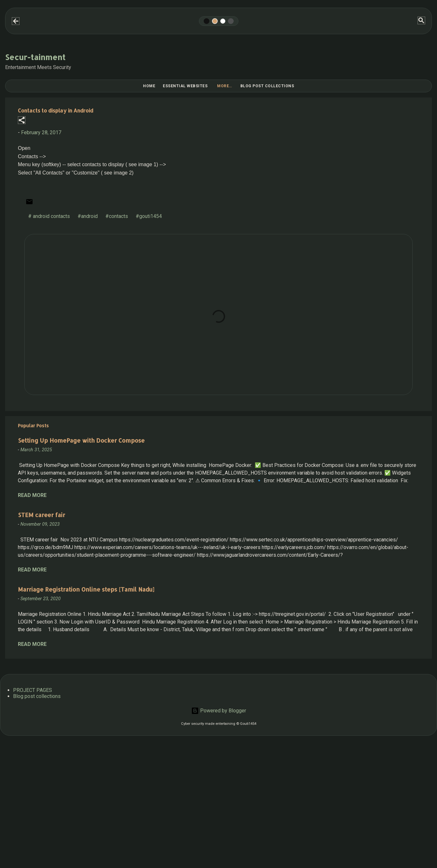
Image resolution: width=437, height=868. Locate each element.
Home (149, 86)
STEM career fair (41, 515)
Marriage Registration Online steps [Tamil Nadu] (86, 589)
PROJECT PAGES (33, 690)
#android (88, 216)
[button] (22, 121)
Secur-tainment (35, 57)
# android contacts (49, 216)
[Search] (421, 21)
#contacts (117, 216)
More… (225, 86)
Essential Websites (185, 86)
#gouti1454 (149, 216)
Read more (32, 495)
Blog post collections (267, 86)
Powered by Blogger (219, 711)
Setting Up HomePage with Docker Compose (81, 440)
